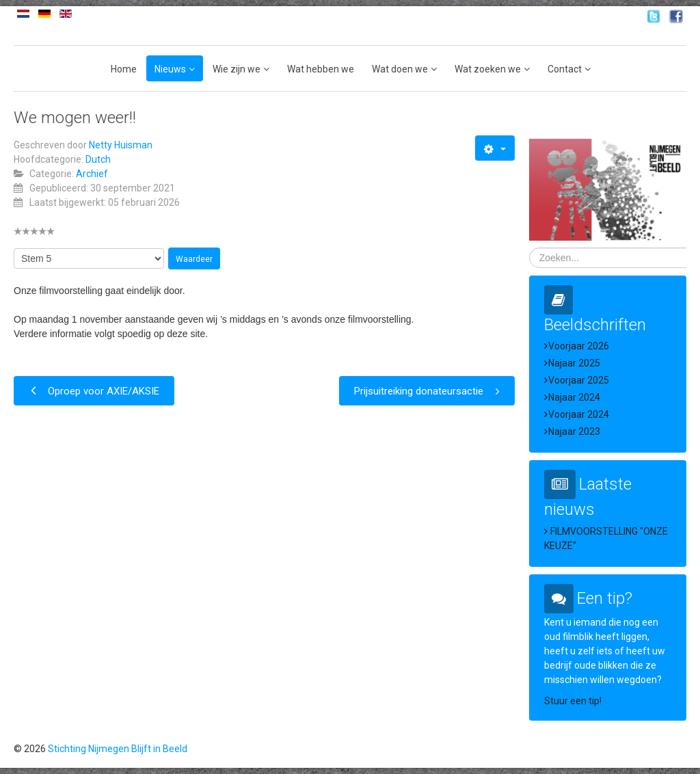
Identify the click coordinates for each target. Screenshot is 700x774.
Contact (565, 69)
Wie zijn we (237, 69)
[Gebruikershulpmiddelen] (495, 148)
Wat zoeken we (488, 69)
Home (124, 69)
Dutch (98, 159)
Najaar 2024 (574, 397)
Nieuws (170, 69)
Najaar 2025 (574, 363)
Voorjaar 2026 (579, 346)
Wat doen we (400, 69)
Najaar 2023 (574, 431)
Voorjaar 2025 (579, 380)
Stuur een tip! (573, 701)
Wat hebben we (321, 69)
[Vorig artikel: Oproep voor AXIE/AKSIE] (94, 391)
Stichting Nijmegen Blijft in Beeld (118, 749)
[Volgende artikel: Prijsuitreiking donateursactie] (427, 391)
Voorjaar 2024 (579, 414)
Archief (92, 174)
